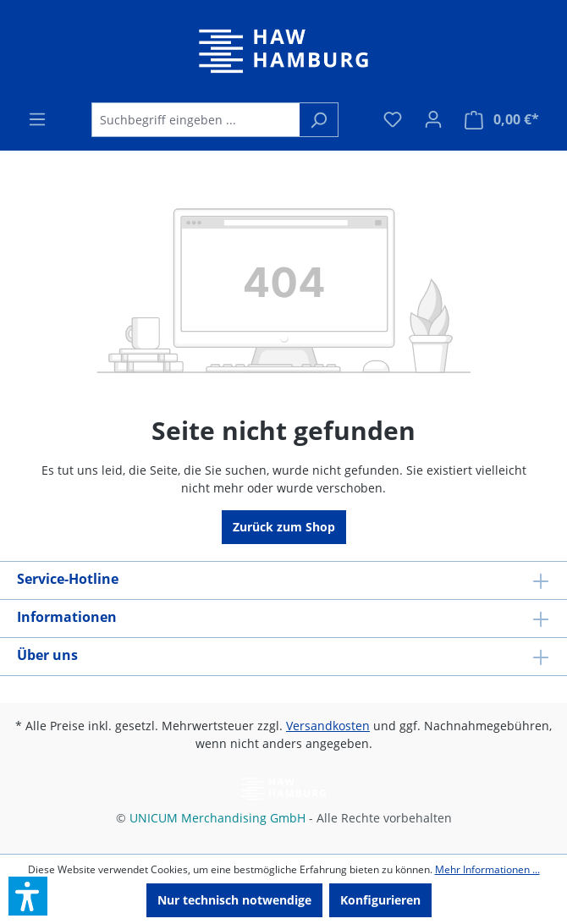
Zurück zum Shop (284, 527)
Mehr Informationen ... (487, 869)
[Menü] (37, 119)
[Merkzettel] (393, 119)
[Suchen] (319, 120)
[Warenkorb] (502, 120)
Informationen (67, 617)
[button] (28, 896)
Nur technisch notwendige (234, 900)
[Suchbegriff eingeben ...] (195, 120)
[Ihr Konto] (433, 119)
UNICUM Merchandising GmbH (217, 818)
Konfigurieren (380, 900)
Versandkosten (328, 726)
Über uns (47, 655)
